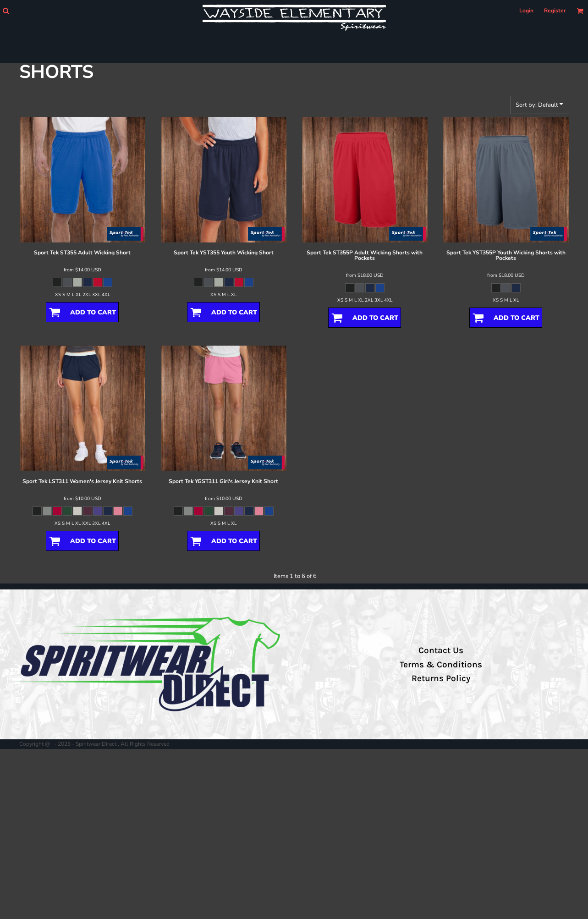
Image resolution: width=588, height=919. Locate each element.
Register (555, 11)
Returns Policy (441, 678)
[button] (6, 11)
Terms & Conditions (441, 665)
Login (526, 11)
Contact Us (441, 650)
